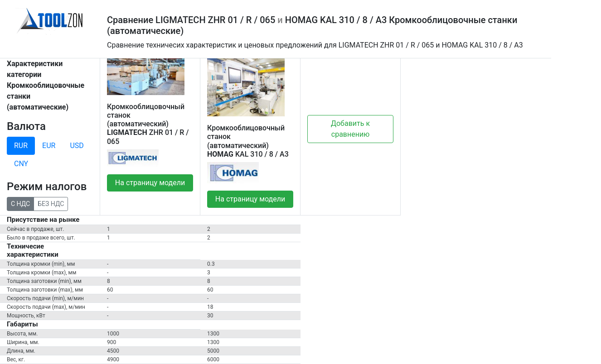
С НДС (20, 203)
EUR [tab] (49, 146)
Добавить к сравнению (350, 129)
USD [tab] (77, 146)
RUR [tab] (21, 146)
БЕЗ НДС (51, 203)
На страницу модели (150, 183)
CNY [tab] (21, 164)
